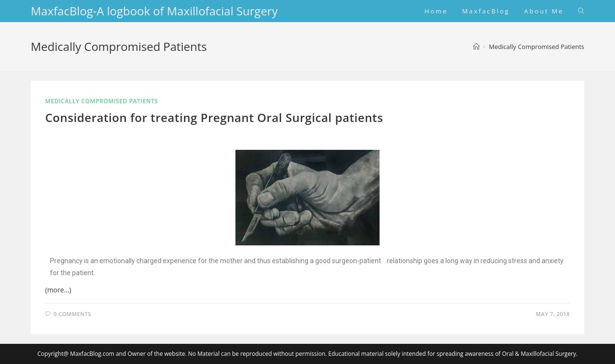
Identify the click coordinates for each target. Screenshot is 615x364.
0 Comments (73, 314)
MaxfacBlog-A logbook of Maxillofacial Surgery (154, 11)
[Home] (476, 47)
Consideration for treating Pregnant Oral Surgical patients (214, 117)
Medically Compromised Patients (537, 47)
